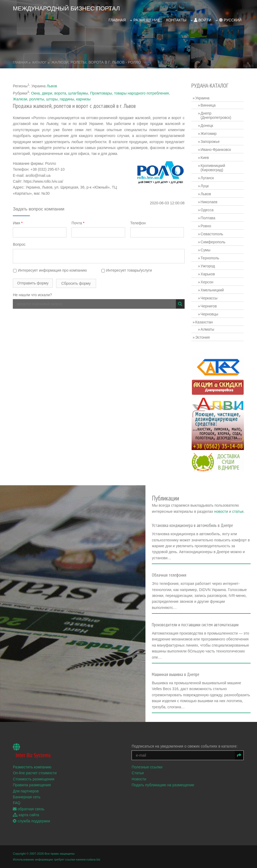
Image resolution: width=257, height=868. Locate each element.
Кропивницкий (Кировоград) (213, 167)
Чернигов (209, 305)
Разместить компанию (32, 770)
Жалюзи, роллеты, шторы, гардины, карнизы (52, 98)
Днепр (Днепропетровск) (216, 115)
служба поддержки (31, 824)
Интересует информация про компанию (50, 270)
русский (230, 19)
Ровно (206, 225)
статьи (165, 516)
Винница (208, 104)
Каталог (39, 62)
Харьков (208, 273)
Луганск (208, 177)
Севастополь (212, 233)
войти (203, 19)
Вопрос (19, 244)
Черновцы (210, 313)
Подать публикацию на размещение (163, 788)
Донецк (207, 125)
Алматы (208, 329)
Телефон (139, 222)
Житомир (209, 133)
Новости (139, 782)
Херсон (207, 281)
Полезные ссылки (147, 770)
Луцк (205, 185)
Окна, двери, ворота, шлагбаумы (60, 92)
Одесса (207, 209)
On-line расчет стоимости (35, 776)
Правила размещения (32, 788)
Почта (78, 222)
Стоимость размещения (34, 782)
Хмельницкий (213, 289)
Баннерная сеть (27, 800)
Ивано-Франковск (216, 149)
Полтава (208, 217)
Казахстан (204, 321)
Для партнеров (26, 794)
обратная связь (29, 812)
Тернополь (210, 257)
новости (229, 510)
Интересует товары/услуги (127, 270)
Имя (18, 222)
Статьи (138, 776)
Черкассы (209, 297)
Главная (117, 19)
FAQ (17, 806)
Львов (52, 85)
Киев (205, 157)
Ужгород (208, 265)
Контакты (176, 19)
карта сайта (26, 818)
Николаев (209, 201)
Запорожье (210, 141)
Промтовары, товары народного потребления (130, 92)
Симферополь (213, 241)
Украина (203, 97)
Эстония (203, 337)
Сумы (206, 249)
